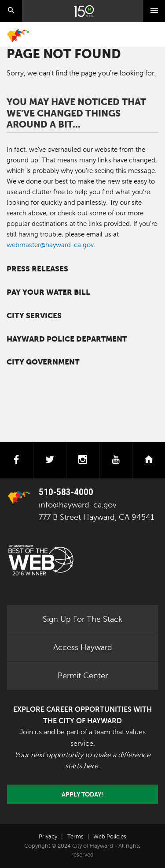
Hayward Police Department (67, 339)
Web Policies (110, 837)
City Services (34, 316)
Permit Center (83, 676)
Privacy (48, 837)
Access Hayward (83, 647)
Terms (75, 837)
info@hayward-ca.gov (78, 505)
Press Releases (37, 269)
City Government (43, 362)
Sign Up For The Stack (82, 619)
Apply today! (82, 794)
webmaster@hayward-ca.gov (50, 245)
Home (18, 36)
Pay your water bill (48, 292)
